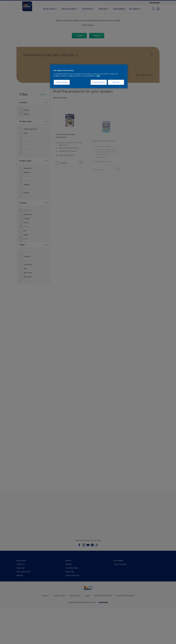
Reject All (116, 82)
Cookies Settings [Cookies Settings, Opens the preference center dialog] (62, 82)
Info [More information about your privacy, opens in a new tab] (98, 76)
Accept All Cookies (99, 82)
